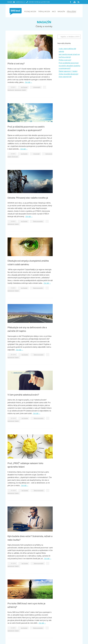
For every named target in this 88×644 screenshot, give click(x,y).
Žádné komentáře (38, 221)
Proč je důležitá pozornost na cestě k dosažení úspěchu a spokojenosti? (69, 66)
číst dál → (29, 82)
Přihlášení (71, 12)
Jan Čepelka (24, 87)
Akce (54, 12)
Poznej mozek (30, 12)
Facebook (71, 2)
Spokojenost (18, 90)
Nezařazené (11, 90)
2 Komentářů (37, 87)
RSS (79, 2)
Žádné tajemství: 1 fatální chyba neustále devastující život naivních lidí (68, 74)
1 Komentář (36, 154)
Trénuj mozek (44, 12)
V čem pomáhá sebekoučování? (23, 395)
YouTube (75, 2)
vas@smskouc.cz (20, 2)
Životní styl (15, 157)
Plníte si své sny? (16, 64)
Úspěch (24, 90)
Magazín (61, 12)
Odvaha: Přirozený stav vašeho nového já (28, 198)
